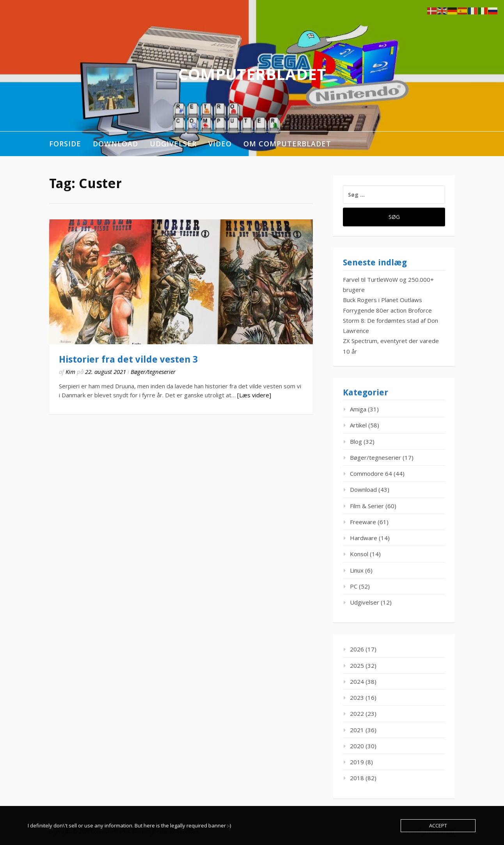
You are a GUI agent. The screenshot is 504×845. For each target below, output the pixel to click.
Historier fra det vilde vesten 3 (128, 359)
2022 (357, 713)
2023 (357, 697)
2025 (357, 665)
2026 (357, 649)
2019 (357, 762)
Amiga (358, 409)
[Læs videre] (254, 395)
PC (354, 586)
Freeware (363, 522)
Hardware (364, 538)
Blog (356, 441)
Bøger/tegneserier (153, 372)
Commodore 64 (371, 473)
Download (115, 144)
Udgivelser (173, 144)
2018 (357, 778)
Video (220, 144)
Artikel (358, 425)
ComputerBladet (252, 74)
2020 (357, 746)
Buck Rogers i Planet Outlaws (382, 300)
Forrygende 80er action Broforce (387, 310)
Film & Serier (367, 506)
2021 (357, 730)
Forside (65, 144)
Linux (357, 570)
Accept (438, 825)
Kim (70, 372)
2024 (357, 681)
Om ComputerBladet (287, 144)
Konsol (359, 554)
